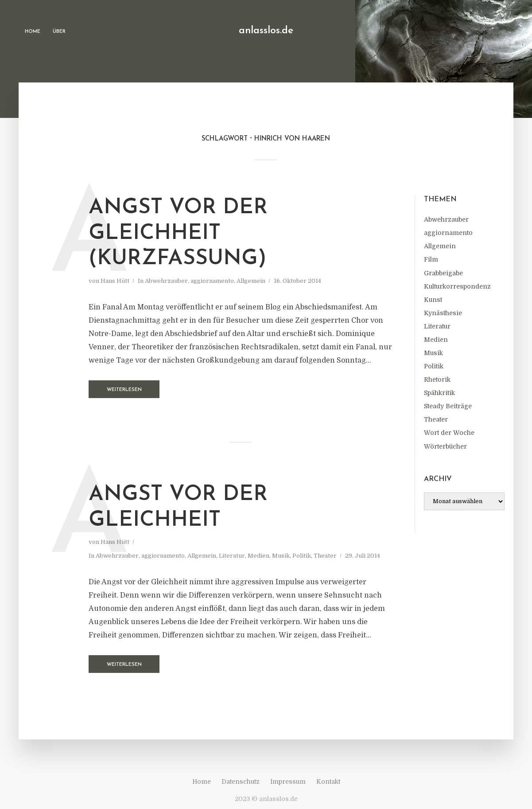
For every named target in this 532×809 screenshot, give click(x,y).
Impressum (288, 782)
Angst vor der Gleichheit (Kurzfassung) (178, 233)
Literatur (437, 326)
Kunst (433, 300)
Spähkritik (439, 393)
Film (431, 259)
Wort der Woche (449, 433)
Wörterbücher (445, 446)
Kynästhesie (443, 313)
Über (59, 32)
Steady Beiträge (448, 406)
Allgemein (440, 246)
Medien (436, 340)
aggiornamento (448, 233)
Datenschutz (241, 782)
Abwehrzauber (446, 219)
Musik (433, 353)
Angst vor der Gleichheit (178, 508)
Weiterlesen (124, 390)
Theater (436, 419)
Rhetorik (437, 379)
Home (33, 32)
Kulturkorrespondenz (457, 286)
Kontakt (328, 782)
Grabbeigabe (443, 273)
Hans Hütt (115, 281)
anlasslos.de (266, 31)
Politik (434, 366)
